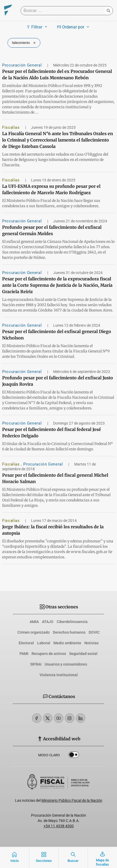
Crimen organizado (34, 632)
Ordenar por (74, 27)
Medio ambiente (67, 643)
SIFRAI (36, 664)
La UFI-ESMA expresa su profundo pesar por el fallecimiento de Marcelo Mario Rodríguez (51, 189)
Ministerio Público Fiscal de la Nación (72, 800)
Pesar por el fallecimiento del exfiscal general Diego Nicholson (57, 335)
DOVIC (94, 632)
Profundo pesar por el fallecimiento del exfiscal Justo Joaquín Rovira (58, 381)
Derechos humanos (69, 632)
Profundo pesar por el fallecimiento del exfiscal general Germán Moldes (52, 230)
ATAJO (48, 622)
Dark (74, 756)
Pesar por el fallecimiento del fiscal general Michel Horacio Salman (55, 478)
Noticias (91, 643)
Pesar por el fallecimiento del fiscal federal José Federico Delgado (52, 433)
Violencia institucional (59, 675)
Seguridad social (83, 654)
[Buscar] (64, 11)
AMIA (34, 622)
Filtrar (38, 27)
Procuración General (23, 65)
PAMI (24, 654)
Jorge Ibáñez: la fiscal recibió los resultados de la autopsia (53, 530)
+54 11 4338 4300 (59, 826)
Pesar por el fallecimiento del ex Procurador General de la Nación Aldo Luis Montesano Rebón (57, 74)
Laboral (44, 643)
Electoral (26, 643)
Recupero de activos (49, 654)
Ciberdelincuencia (72, 622)
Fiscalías (11, 127)
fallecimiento (24, 43)
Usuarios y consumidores (66, 664)
